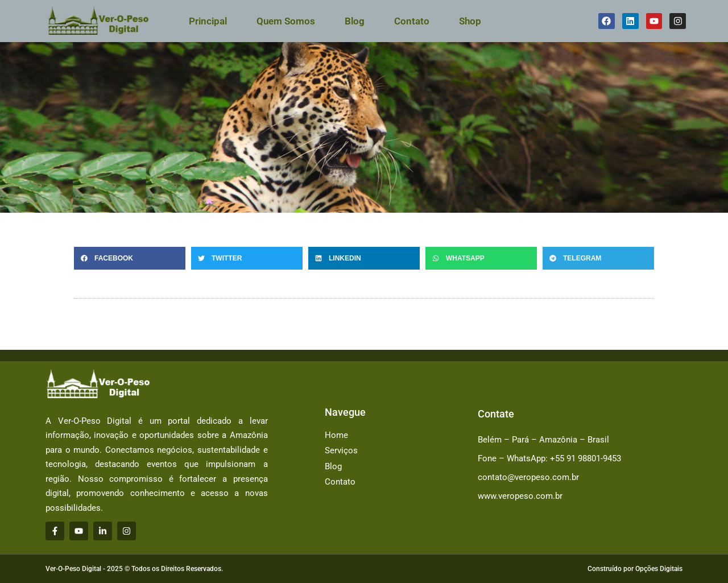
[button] (130, 258)
